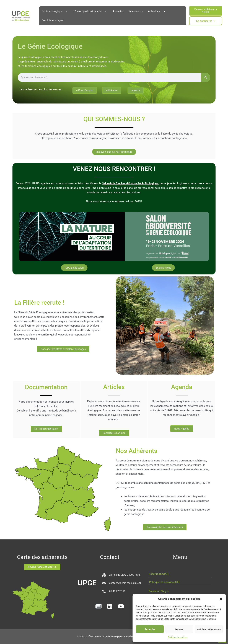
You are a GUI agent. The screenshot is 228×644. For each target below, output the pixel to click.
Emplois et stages (52, 20)
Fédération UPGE (159, 574)
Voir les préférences (209, 629)
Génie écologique (55, 11)
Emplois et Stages (159, 591)
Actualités (157, 11)
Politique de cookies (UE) (164, 582)
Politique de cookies (178, 637)
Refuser (179, 629)
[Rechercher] (206, 77)
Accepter (150, 629)
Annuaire (118, 11)
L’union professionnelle (91, 11)
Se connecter (206, 21)
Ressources (136, 11)
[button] (221, 599)
